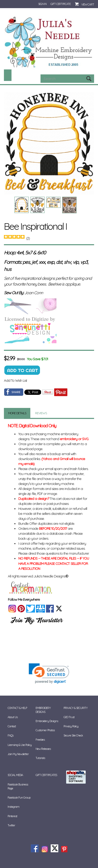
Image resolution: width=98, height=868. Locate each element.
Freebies (40, 740)
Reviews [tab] (41, 413)
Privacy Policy (71, 726)
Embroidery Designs (43, 710)
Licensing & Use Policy (20, 745)
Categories (6, 75)
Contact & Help (17, 708)
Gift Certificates (46, 775)
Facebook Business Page (18, 786)
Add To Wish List (15, 380)
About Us (13, 717)
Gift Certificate (60, 4)
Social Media (15, 775)
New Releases (43, 749)
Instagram (13, 807)
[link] (49, 673)
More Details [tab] (17, 413)
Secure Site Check (73, 735)
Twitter (11, 825)
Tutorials (40, 758)
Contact (12, 726)
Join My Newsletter (18, 754)
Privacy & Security (76, 708)
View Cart (88, 4)
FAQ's (10, 735)
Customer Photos (45, 730)
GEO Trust (69, 717)
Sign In (42, 4)
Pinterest (12, 816)
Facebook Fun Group (19, 798)
